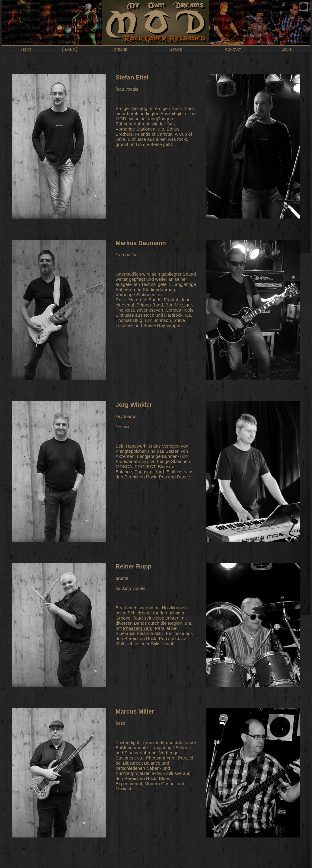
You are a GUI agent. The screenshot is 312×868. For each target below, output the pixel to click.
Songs (176, 49)
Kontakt (233, 49)
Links (287, 49)
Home (26, 49)
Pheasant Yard (149, 472)
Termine (119, 49)
